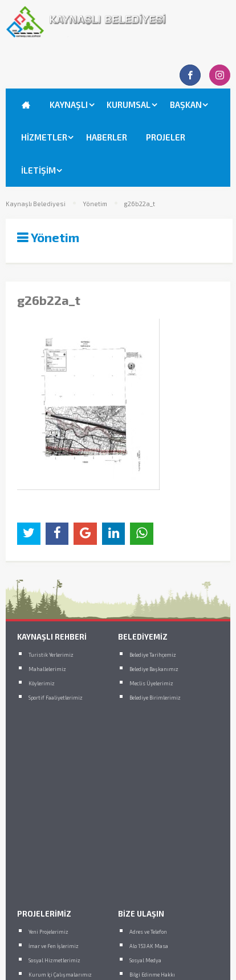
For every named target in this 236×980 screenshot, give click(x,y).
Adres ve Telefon (148, 932)
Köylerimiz (42, 683)
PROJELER (166, 137)
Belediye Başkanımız (154, 669)
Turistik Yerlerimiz (51, 655)
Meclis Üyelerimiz (151, 683)
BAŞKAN (186, 105)
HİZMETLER (44, 137)
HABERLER (107, 137)
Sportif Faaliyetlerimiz (56, 698)
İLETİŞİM (38, 170)
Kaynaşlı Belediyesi (36, 204)
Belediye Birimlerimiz (155, 698)
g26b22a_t (140, 204)
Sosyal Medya (145, 960)
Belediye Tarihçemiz (153, 655)
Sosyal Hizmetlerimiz (54, 960)
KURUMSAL (129, 105)
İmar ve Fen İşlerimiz (54, 946)
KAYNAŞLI (69, 105)
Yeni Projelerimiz (48, 932)
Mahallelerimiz (47, 669)
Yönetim (95, 204)
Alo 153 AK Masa (149, 946)
